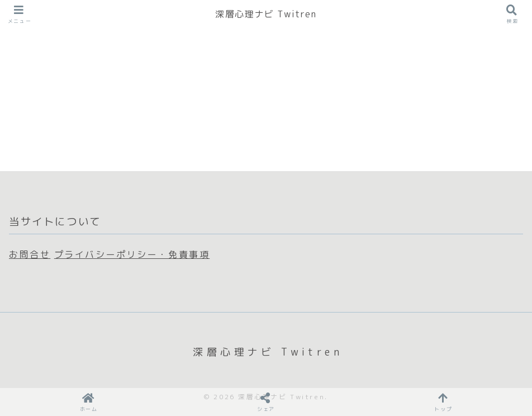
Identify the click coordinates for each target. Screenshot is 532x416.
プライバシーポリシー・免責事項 (132, 254)
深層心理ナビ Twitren (266, 14)
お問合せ (30, 254)
